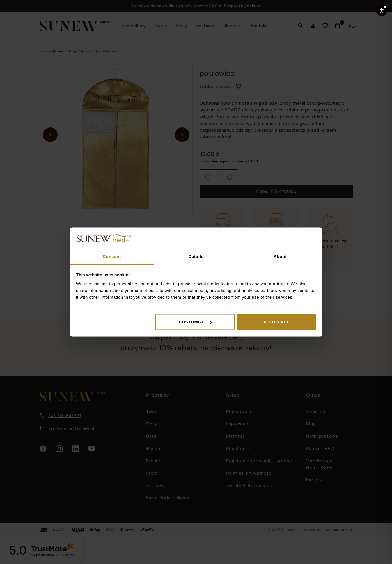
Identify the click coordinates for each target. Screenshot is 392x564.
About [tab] (280, 256)
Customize (195, 322)
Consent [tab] (112, 256)
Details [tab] (196, 256)
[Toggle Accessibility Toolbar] (382, 10)
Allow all (276, 322)
